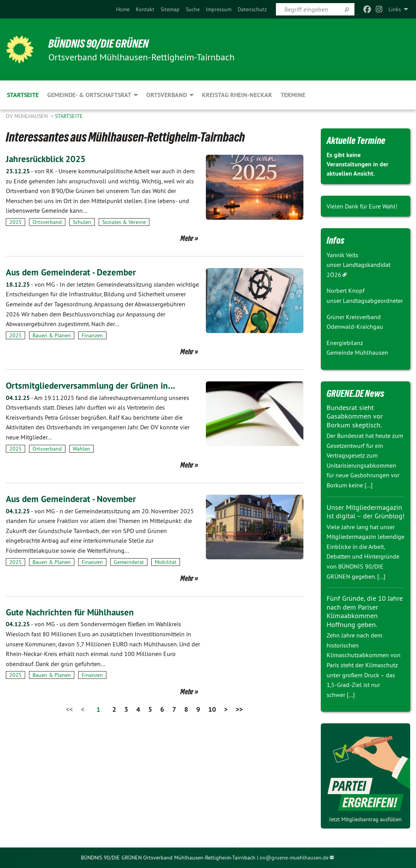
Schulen (82, 222)
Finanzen (92, 335)
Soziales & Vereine (124, 222)
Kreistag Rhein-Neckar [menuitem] (237, 95)
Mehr (187, 238)
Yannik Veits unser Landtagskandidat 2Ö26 (359, 265)
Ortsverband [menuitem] (167, 95)
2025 (15, 222)
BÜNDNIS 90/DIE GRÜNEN (101, 43)
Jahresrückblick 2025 (47, 159)
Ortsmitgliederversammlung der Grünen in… (92, 385)
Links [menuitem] (395, 9)
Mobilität (166, 562)
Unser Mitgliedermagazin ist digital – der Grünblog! (365, 512)
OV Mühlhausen (27, 116)
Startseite (69, 116)
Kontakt (145, 9)
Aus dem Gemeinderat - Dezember (73, 272)
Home (123, 9)
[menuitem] (123, 9)
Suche (193, 9)
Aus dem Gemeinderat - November (73, 498)
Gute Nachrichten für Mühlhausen (72, 612)
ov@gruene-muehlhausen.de (294, 858)
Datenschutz (252, 9)
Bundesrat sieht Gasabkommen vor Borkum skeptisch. (355, 416)
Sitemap (170, 9)
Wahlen (81, 448)
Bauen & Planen (52, 335)
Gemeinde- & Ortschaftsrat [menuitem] (89, 95)
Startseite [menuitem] (23, 95)
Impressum (219, 9)
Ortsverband (47, 222)
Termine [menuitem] (293, 95)
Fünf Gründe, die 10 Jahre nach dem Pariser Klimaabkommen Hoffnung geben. (365, 611)
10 (212, 709)
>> (239, 709)
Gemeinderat (129, 562)
